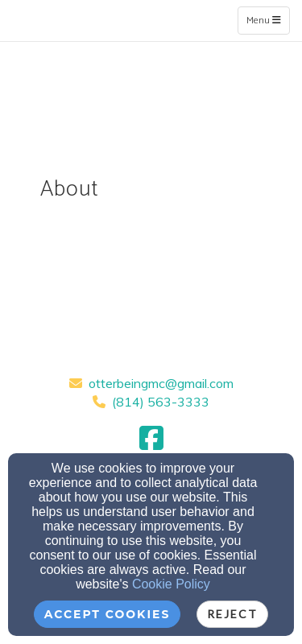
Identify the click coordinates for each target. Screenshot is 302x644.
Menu (268, 20)
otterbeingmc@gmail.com (161, 383)
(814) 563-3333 (161, 402)
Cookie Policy (171, 584)
